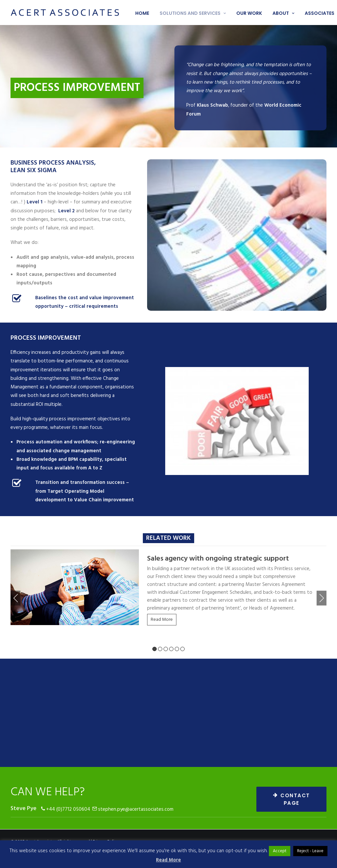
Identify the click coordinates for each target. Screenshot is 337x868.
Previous (15, 598)
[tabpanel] (168, 590)
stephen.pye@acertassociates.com (136, 809)
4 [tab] (171, 649)
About (283, 13)
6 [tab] (182, 649)
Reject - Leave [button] (310, 851)
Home (142, 13)
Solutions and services (193, 13)
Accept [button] (280, 851)
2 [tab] (160, 649)
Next (322, 598)
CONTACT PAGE (293, 799)
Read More (162, 620)
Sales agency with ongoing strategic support (218, 559)
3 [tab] (166, 649)
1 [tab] (155, 649)
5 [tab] (177, 649)
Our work (249, 13)
